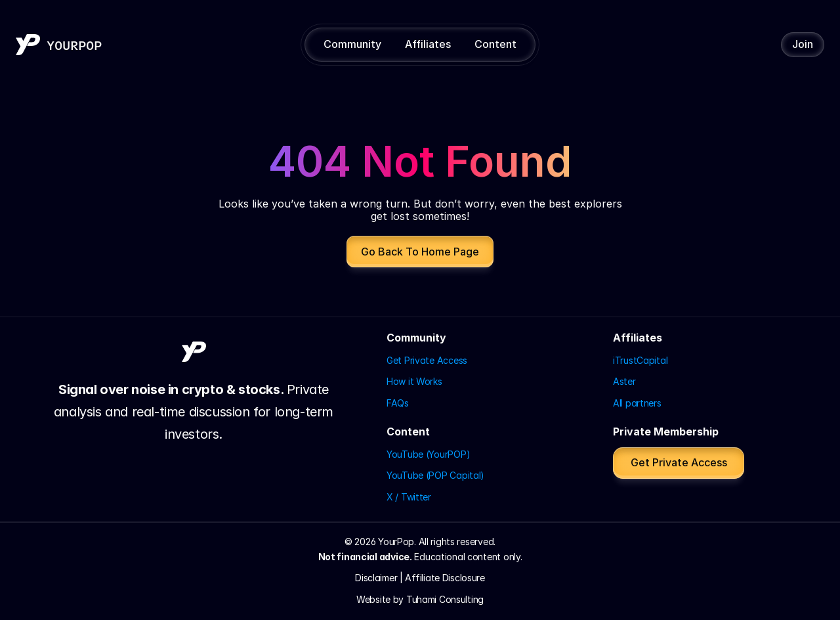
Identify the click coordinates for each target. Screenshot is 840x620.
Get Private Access (427, 360)
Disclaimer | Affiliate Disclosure (420, 578)
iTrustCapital (640, 360)
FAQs (398, 403)
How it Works (414, 381)
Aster (624, 381)
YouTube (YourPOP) (428, 454)
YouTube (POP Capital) (435, 475)
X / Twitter (409, 497)
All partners (637, 403)
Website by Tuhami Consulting (420, 599)
